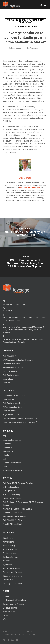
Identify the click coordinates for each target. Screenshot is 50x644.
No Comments (33, 48)
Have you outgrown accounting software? (20, 422)
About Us (7, 596)
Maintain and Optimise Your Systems (18, 509)
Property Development (12, 584)
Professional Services (12, 568)
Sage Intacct (8, 379)
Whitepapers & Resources (14, 396)
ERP (5, 436)
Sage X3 (6, 383)
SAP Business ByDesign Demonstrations (20, 418)
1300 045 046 (9, 311)
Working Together (10, 608)
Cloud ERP (7, 448)
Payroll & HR (8, 451)
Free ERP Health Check (13, 524)
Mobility (6, 455)
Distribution (8, 538)
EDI (4, 459)
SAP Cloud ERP (9, 356)
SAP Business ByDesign (13, 368)
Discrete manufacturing (13, 576)
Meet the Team (9, 612)
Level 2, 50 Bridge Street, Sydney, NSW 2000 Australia (25, 319)
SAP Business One (11, 375)
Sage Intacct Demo (11, 415)
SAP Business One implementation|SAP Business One (26, 21)
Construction (8, 580)
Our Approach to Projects (13, 604)
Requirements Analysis (13, 513)
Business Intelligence (12, 440)
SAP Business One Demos (14, 403)
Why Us (6, 619)
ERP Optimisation (10, 491)
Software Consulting (11, 495)
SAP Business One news (26, 26)
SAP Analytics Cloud (11, 364)
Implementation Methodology (15, 600)
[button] (46, 5)
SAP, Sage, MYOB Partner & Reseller (18, 483)
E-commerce (8, 444)
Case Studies (9, 399)
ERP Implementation (11, 487)
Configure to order (10, 557)
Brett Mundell (17, 48)
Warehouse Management (13, 470)
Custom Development (12, 463)
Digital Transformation (12, 498)
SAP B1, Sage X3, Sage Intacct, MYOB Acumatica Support (23, 504)
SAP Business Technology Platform (18, 360)
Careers (6, 615)
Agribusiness (8, 565)
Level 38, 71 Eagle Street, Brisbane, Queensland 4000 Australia (23, 341)
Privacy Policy (16, 635)
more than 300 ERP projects (30, 188)
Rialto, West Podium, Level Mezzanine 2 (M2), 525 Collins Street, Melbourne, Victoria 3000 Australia (24, 330)
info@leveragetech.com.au (14, 304)
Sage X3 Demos (10, 411)
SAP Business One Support (14, 516)
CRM (5, 467)
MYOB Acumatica (10, 371)
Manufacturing (9, 546)
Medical (6, 561)
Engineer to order (10, 553)
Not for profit (8, 542)
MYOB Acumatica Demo (13, 407)
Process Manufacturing (13, 572)
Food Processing (10, 549)
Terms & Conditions (29, 635)
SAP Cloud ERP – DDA (12, 520)
